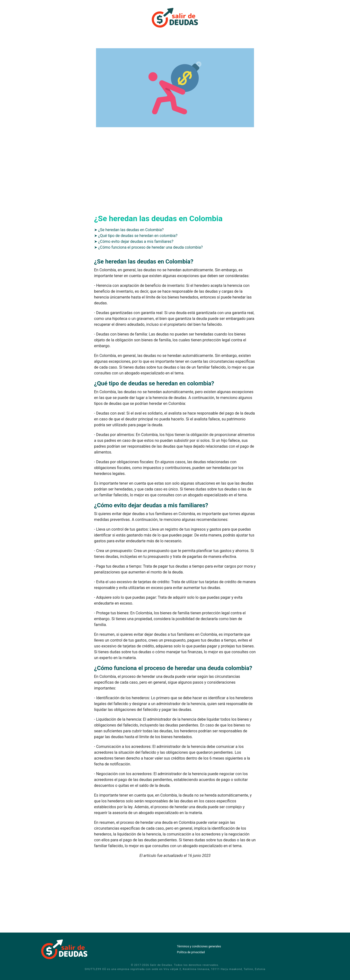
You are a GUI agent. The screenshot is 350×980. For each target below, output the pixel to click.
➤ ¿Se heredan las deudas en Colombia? (129, 230)
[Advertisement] (175, 176)
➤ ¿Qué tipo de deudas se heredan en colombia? (136, 236)
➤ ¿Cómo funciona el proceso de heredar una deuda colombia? (148, 247)
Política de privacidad (191, 952)
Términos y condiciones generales (199, 946)
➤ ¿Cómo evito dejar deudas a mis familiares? (134, 241)
